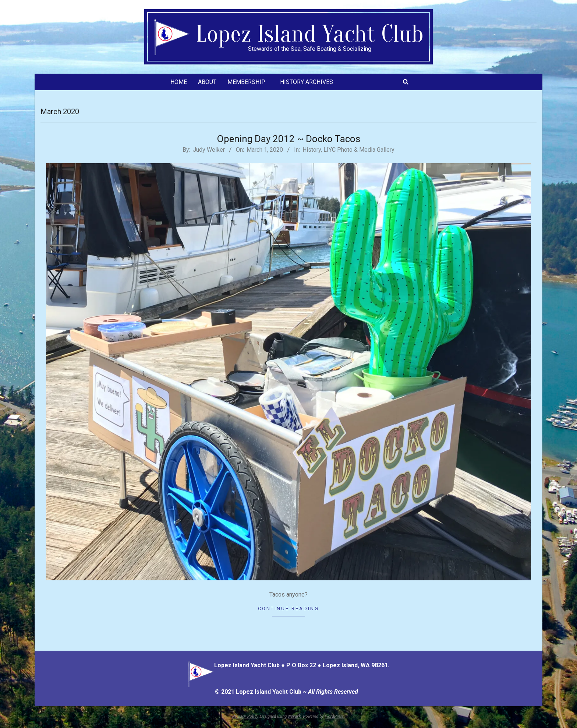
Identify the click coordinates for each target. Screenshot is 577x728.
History (312, 150)
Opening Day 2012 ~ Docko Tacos (288, 139)
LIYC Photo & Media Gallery (359, 150)
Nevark (294, 716)
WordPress (334, 716)
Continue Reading (288, 609)
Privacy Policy (245, 716)
